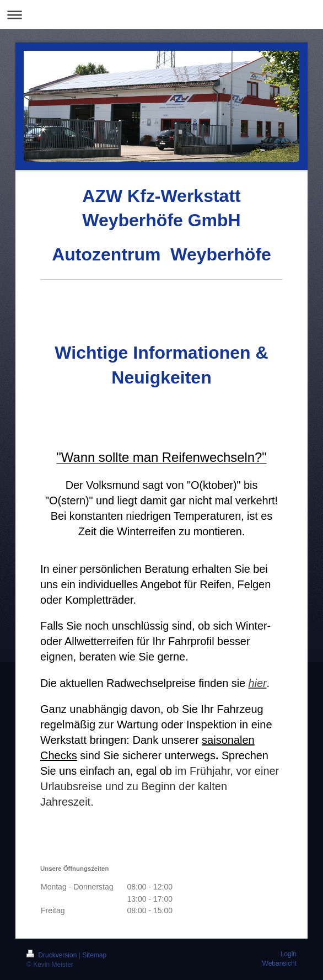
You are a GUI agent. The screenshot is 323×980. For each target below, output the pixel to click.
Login (289, 954)
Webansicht (279, 963)
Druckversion (53, 955)
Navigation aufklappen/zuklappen (161, 15)
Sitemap (94, 955)
